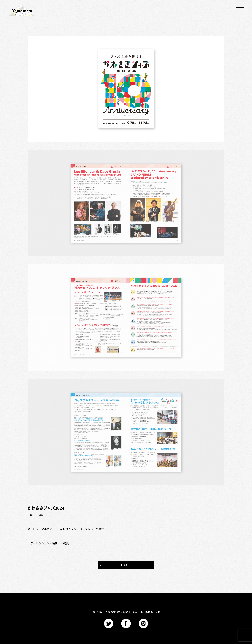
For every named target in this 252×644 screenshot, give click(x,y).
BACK (126, 565)
